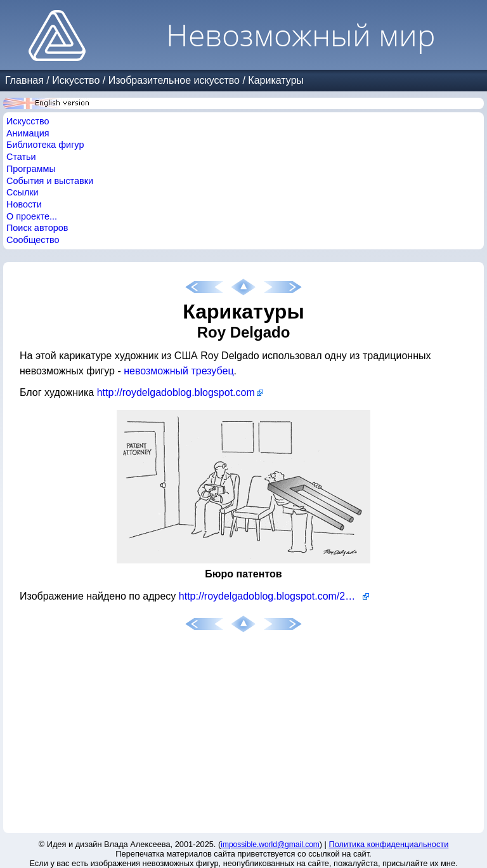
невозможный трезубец (179, 371)
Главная (24, 80)
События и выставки (50, 181)
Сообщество (33, 240)
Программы (31, 169)
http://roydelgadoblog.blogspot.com (176, 392)
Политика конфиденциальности (389, 844)
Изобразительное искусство (174, 80)
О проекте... (32, 216)
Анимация (28, 133)
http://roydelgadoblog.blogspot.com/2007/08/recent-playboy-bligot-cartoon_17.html (274, 596)
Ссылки (23, 192)
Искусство (76, 80)
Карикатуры (276, 80)
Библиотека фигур (45, 145)
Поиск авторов (37, 228)
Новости (24, 204)
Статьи (21, 157)
